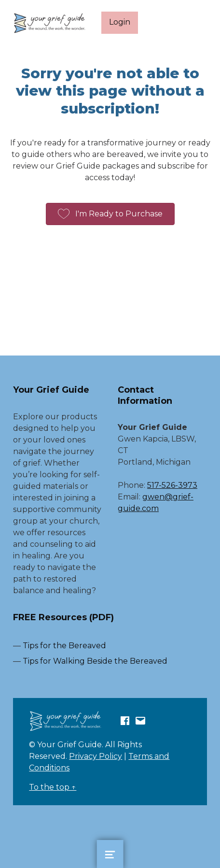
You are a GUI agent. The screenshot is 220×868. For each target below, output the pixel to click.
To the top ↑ (53, 787)
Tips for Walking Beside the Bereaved (95, 661)
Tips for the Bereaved (64, 646)
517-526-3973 (172, 485)
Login (120, 22)
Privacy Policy (96, 756)
